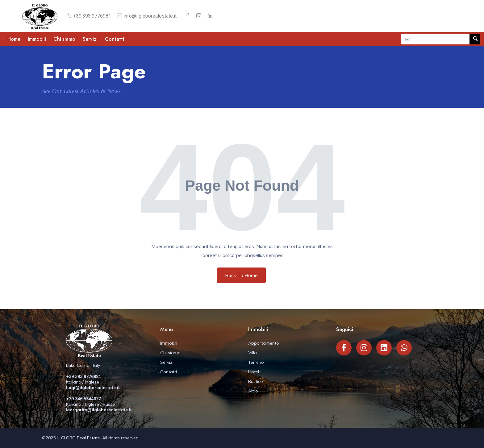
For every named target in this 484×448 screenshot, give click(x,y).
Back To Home (241, 275)
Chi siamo (64, 39)
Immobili (37, 39)
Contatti (115, 39)
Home (14, 39)
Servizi (90, 39)
